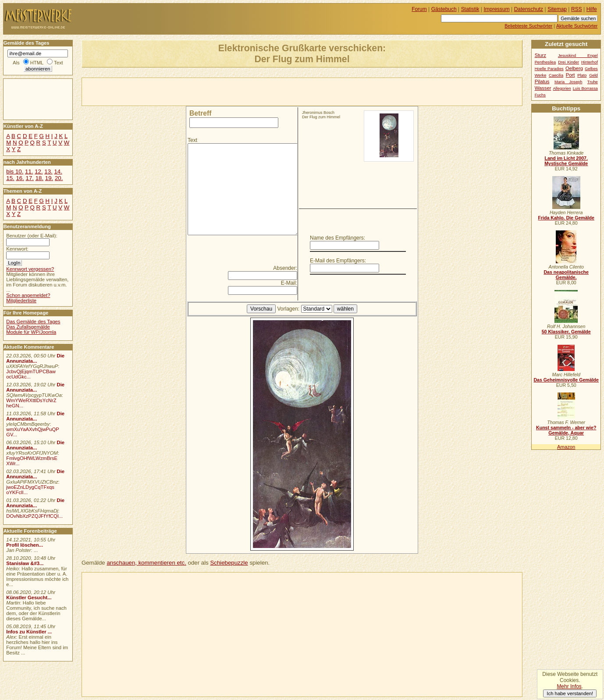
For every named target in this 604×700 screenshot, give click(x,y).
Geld (593, 75)
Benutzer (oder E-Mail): (32, 236)
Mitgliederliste (21, 301)
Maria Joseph (568, 82)
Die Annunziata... (35, 358)
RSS (577, 9)
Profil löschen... (25, 545)
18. (39, 178)
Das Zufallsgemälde (28, 327)
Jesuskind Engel (578, 56)
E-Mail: (289, 283)
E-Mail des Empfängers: (338, 261)
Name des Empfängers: (338, 238)
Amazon (566, 447)
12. (39, 171)
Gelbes (591, 69)
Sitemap (557, 9)
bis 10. (15, 171)
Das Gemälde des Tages (33, 322)
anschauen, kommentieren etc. (146, 563)
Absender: (285, 268)
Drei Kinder (568, 62)
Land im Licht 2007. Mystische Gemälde (566, 161)
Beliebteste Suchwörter (528, 26)
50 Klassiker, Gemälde (566, 332)
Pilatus (542, 81)
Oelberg (574, 68)
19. (49, 178)
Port (570, 75)
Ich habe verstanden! (570, 693)
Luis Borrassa (585, 88)
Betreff (200, 113)
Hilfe (592, 9)
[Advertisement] (185, 91)
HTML (37, 63)
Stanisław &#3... (25, 563)
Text (192, 140)
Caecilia (556, 75)
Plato (582, 75)
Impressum (497, 9)
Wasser (543, 88)
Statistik (470, 9)
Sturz (540, 55)
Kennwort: (17, 249)
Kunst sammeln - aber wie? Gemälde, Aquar (566, 430)
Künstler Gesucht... (29, 597)
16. (20, 178)
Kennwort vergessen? (30, 269)
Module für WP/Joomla (31, 332)
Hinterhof (590, 62)
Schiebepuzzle (229, 563)
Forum (419, 9)
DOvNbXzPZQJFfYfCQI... (34, 516)
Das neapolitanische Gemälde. (566, 275)
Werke (541, 75)
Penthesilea (545, 62)
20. (59, 178)
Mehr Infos (569, 686)
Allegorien (562, 88)
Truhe (593, 82)
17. (30, 178)
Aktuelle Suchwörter (577, 26)
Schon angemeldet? (28, 295)
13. (48, 171)
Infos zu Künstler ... (29, 632)
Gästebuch (444, 9)
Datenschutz (529, 9)
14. (58, 171)
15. (10, 178)
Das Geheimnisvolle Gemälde (566, 380)
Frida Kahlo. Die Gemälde (566, 218)
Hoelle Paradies (549, 69)
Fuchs (540, 95)
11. (29, 171)
